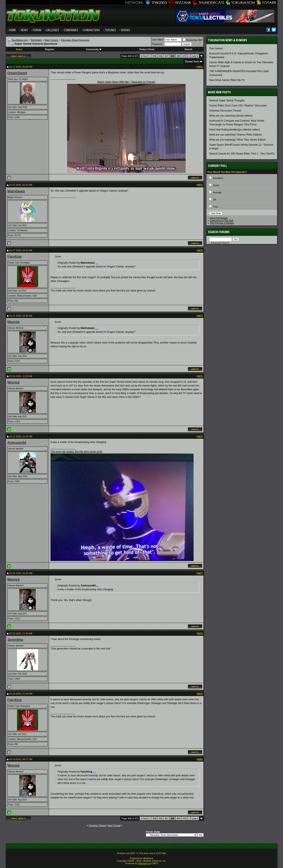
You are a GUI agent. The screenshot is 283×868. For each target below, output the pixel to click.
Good (216, 185)
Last (195, 56)
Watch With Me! (113, 82)
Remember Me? (193, 40)
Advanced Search (220, 243)
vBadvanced (144, 863)
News (24, 30)
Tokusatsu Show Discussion (75, 40)
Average (217, 192)
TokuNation (36, 40)
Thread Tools (192, 62)
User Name (158, 40)
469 (178, 56)
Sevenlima (15, 640)
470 (184, 56)
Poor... (216, 207)
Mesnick (14, 322)
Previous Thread (98, 825)
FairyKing (15, 257)
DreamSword (17, 73)
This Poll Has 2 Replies (222, 223)
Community (94, 49)
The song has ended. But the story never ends (76, 452)
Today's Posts (147, 49)
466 (161, 56)
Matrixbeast (16, 191)
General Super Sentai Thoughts (227, 101)
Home (13, 30)
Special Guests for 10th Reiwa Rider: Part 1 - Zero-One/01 (242, 154)
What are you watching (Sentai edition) (231, 116)
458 (155, 56)
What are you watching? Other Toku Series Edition (237, 140)
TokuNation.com (19, 40)
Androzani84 (17, 443)
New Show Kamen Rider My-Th (227, 80)
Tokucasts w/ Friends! (143, 82)
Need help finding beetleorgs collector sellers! (235, 130)
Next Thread (114, 825)
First (144, 56)
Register (50, 49)
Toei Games (216, 48)
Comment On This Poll (221, 220)
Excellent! (218, 178)
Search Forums (219, 232)
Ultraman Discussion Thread (225, 111)
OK (215, 200)
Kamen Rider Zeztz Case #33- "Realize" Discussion (238, 106)
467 (166, 56)
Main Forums (51, 40)
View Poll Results (219, 218)
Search (188, 49)
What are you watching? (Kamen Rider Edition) (235, 135)
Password (157, 44)
